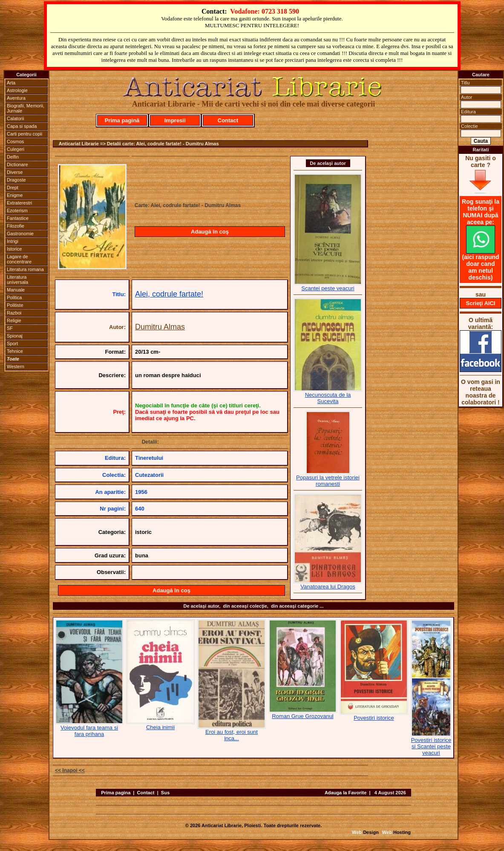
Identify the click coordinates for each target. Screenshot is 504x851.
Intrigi (13, 241)
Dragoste (16, 180)
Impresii (175, 120)
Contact (228, 120)
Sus (165, 793)
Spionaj (15, 336)
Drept (13, 188)
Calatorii (15, 118)
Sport (12, 343)
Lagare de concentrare (19, 259)
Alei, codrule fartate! (169, 294)
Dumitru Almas (160, 327)
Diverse (15, 172)
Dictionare (17, 164)
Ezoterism (17, 211)
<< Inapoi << (70, 770)
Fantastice (18, 218)
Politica (14, 297)
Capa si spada (22, 126)
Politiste (15, 305)
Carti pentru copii (24, 134)
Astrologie (17, 90)
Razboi (14, 313)
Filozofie (16, 226)
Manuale (16, 290)
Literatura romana (25, 269)
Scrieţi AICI (481, 303)
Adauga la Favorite (346, 793)
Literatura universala (17, 280)
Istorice (14, 249)
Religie (14, 320)
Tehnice (15, 351)
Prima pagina (116, 793)
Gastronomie (20, 234)
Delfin (13, 157)
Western (16, 366)
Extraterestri (19, 203)
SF (10, 328)
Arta (11, 83)
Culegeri (16, 149)
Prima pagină (122, 120)
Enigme (15, 195)
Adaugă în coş (210, 232)
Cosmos (15, 141)
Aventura (16, 98)
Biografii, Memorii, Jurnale (26, 108)
